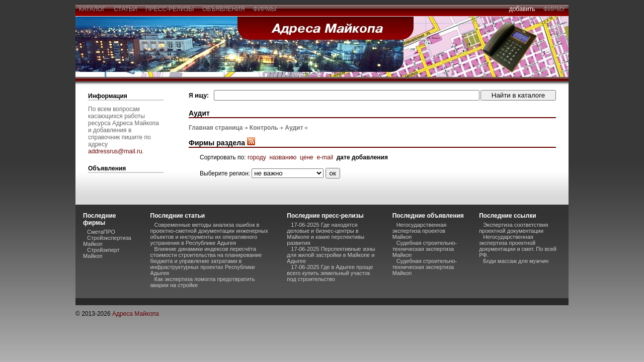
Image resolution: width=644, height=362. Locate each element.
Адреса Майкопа (136, 314)
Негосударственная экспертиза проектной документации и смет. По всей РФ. (518, 246)
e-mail (325, 157)
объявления (223, 9)
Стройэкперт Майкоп (101, 253)
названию (283, 157)
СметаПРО (101, 232)
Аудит (294, 128)
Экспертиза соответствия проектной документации (513, 228)
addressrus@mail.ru (115, 151)
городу (257, 157)
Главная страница (216, 128)
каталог (92, 9)
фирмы (265, 9)
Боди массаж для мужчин (516, 261)
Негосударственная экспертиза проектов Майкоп (420, 231)
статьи (126, 9)
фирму (554, 9)
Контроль (264, 128)
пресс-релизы (170, 9)
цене (307, 157)
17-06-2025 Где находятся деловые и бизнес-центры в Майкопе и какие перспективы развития (326, 234)
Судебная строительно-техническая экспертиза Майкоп (425, 249)
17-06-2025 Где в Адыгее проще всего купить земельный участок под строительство (330, 273)
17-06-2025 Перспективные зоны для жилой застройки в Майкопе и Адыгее (331, 255)
